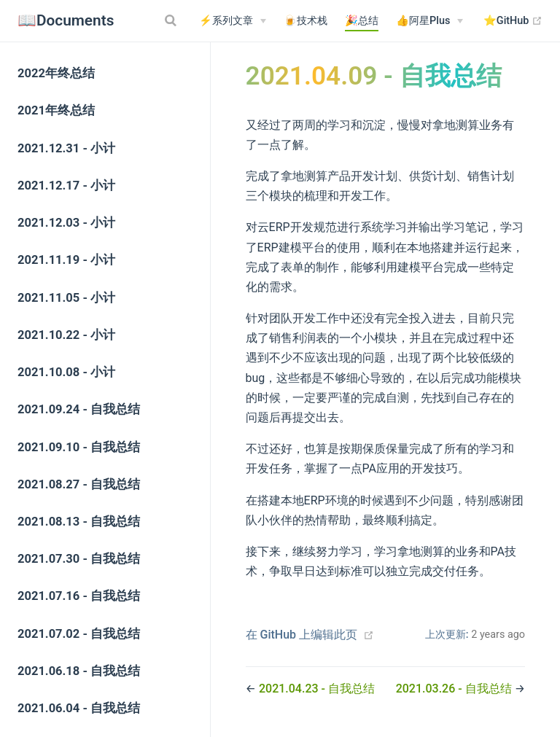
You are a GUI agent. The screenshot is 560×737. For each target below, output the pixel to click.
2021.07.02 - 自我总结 (79, 634)
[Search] (172, 20)
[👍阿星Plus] (429, 21)
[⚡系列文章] (233, 21)
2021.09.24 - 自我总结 (79, 409)
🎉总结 (362, 21)
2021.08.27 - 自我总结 (79, 484)
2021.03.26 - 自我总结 (455, 689)
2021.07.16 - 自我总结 (79, 596)
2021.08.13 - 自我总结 (79, 522)
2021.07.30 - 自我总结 (79, 559)
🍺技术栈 (306, 21)
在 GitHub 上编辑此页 (302, 635)
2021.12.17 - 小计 (66, 186)
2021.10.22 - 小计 (66, 335)
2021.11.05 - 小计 (66, 298)
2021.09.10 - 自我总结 (79, 447)
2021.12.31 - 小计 (66, 148)
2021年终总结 (56, 110)
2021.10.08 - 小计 (66, 372)
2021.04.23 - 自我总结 (317, 689)
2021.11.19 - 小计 (66, 260)
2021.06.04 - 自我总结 (79, 708)
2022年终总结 (56, 73)
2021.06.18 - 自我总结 (79, 671)
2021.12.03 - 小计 (66, 223)
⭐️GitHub (513, 21)
